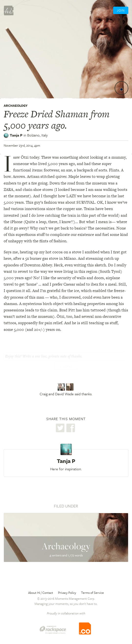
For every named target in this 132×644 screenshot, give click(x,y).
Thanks (66, 366)
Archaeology (16, 106)
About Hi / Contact (41, 593)
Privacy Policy (67, 593)
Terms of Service (92, 593)
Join (121, 10)
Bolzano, (37, 135)
